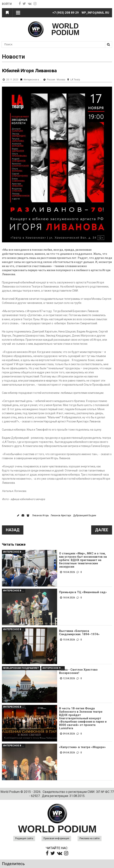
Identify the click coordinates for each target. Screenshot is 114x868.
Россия (51, 80)
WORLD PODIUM (65, 29)
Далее (102, 530)
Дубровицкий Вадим (85, 515)
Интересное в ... (33, 80)
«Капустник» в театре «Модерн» (82, 747)
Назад (13, 530)
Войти (7, 4)
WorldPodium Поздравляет (21, 668)
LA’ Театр (75, 80)
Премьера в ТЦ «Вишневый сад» (83, 592)
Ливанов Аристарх (61, 515)
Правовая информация (56, 838)
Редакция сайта (24, 838)
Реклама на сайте (90, 838)
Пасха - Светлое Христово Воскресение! (78, 671)
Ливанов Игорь (40, 515)
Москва (61, 80)
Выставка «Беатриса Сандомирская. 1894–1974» (79, 633)
